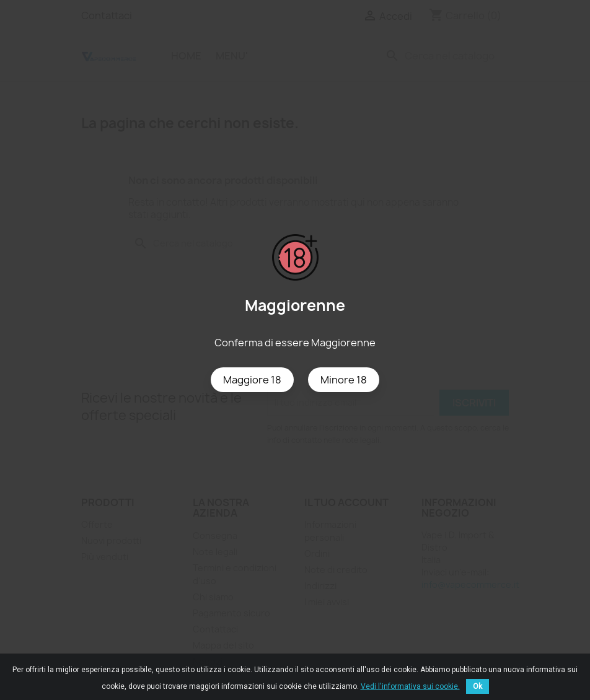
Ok (478, 686)
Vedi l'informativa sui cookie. (410, 686)
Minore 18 (344, 380)
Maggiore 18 (252, 380)
